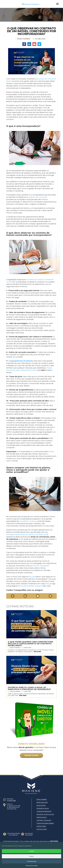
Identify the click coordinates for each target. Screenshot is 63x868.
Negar (31, 856)
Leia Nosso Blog (41, 826)
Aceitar (32, 851)
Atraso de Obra (41, 805)
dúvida (32, 577)
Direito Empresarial (42, 802)
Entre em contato (42, 829)
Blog (48, 584)
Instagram (38, 586)
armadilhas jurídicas (28, 521)
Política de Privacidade (32, 865)
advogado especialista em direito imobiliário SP (26, 534)
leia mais (37, 652)
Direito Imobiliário (24, 39)
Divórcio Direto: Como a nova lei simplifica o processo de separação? (29, 688)
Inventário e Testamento (44, 820)
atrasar (51, 452)
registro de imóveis (37, 197)
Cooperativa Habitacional (44, 811)
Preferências (32, 861)
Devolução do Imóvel (43, 808)
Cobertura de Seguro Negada (45, 823)
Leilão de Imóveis (42, 817)
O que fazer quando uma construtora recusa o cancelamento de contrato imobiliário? (30, 644)
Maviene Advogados (41, 566)
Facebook (25, 586)
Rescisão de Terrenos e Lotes (45, 814)
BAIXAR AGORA (31, 755)
